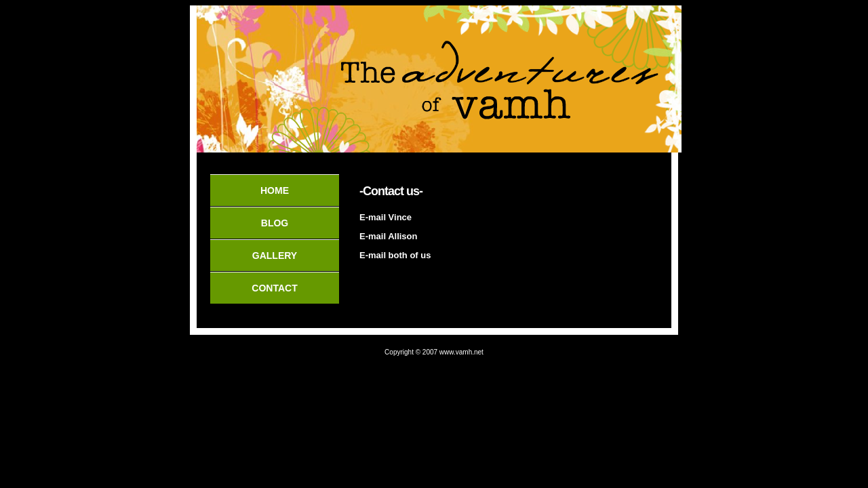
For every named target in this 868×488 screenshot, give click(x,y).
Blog (275, 223)
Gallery (275, 256)
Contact (274, 288)
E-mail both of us (395, 255)
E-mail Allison (388, 236)
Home (275, 190)
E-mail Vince (386, 217)
